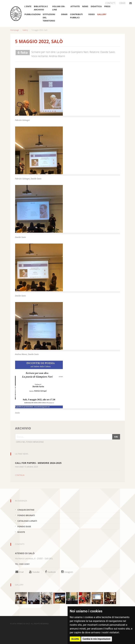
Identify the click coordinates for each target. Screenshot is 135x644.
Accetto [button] (75, 639)
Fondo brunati (26, 515)
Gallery (102, 14)
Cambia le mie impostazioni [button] (97, 639)
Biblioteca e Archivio (41, 8)
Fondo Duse (24, 526)
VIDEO (92, 14)
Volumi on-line (59, 8)
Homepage (15, 30)
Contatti (110, 3)
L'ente (28, 6)
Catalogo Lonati (27, 521)
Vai (116, 437)
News (85, 6)
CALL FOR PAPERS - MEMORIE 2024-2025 (38, 463)
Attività (75, 6)
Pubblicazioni (32, 14)
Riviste (21, 532)
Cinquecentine (26, 510)
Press (107, 6)
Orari (122, 3)
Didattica (96, 6)
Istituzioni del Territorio (49, 17)
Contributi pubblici (76, 16)
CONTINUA (20, 475)
